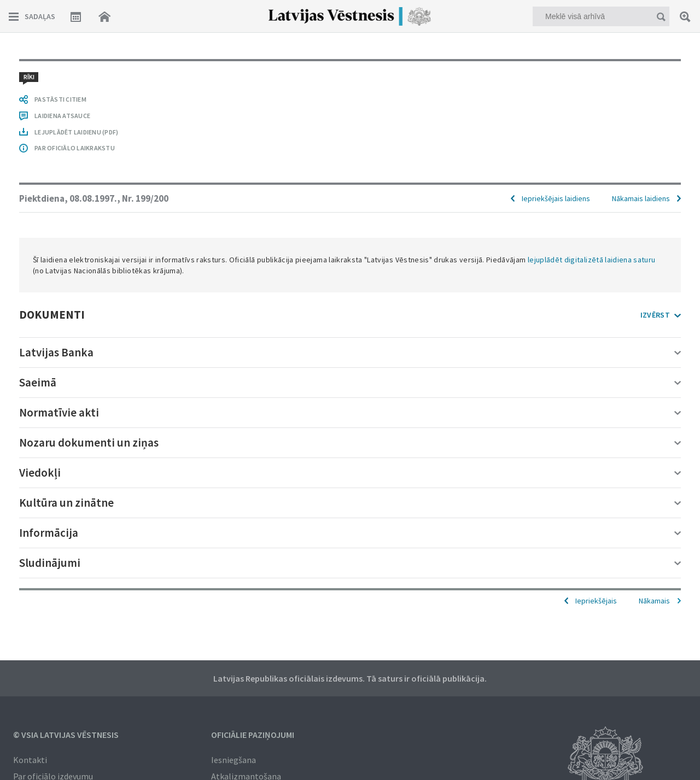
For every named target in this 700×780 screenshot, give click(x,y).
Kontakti (30, 760)
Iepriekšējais (596, 601)
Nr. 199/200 (145, 198)
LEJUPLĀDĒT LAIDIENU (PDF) (76, 132)
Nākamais (654, 601)
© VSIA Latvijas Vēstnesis (66, 735)
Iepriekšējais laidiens (556, 198)
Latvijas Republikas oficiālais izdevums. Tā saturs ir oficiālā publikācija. (350, 678)
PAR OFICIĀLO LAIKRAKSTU (75, 148)
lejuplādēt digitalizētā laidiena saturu (592, 260)
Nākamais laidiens (641, 198)
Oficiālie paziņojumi (253, 735)
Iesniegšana (234, 760)
